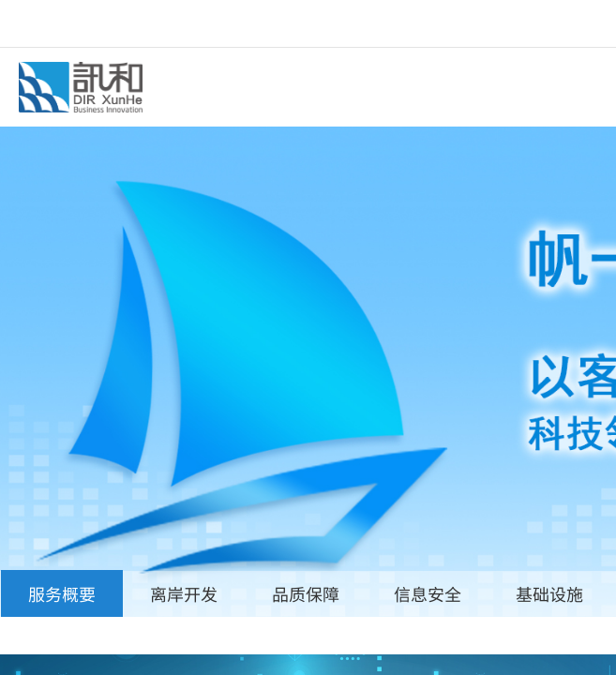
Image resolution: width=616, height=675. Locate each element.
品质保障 (306, 593)
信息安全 (428, 593)
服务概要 (62, 593)
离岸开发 (184, 593)
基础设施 (549, 593)
